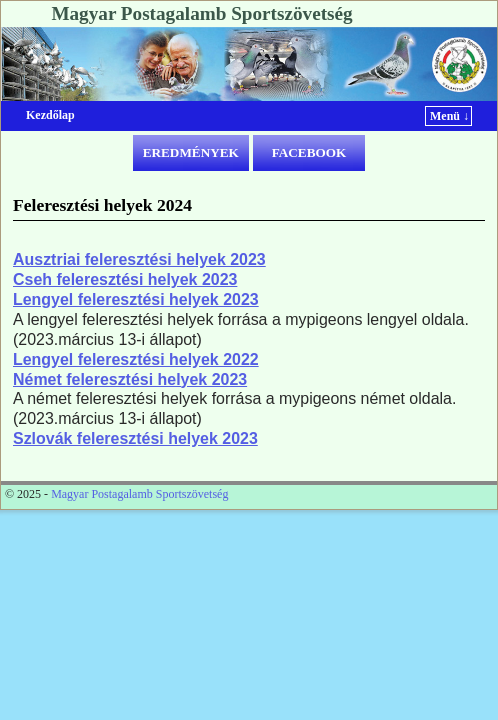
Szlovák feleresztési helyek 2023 (135, 438)
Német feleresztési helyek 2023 (130, 379)
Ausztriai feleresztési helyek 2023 (139, 259)
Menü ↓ (449, 116)
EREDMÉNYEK (191, 152)
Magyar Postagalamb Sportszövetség (201, 13)
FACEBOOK (309, 152)
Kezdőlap (50, 115)
